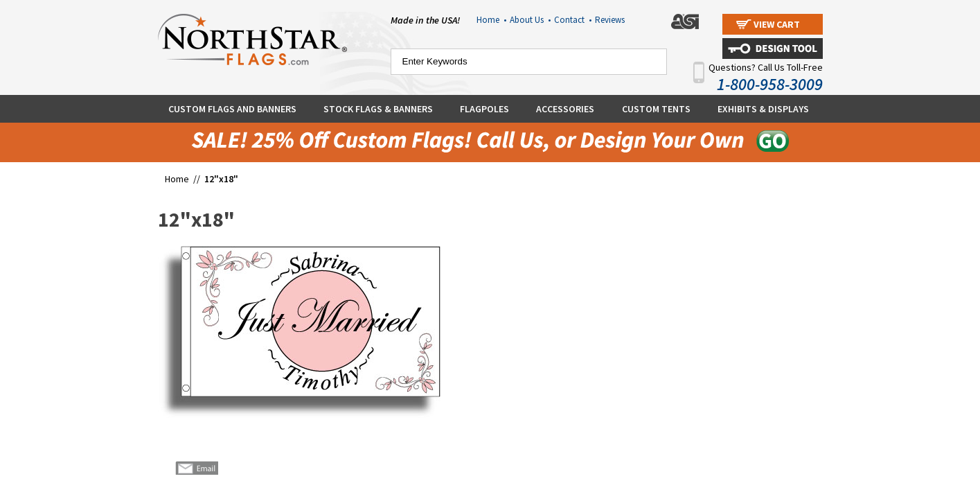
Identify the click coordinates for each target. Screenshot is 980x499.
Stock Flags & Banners (378, 109)
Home (491, 20)
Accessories (565, 109)
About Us (530, 20)
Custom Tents (656, 109)
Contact (573, 20)
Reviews (610, 20)
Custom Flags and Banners (232, 109)
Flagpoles (484, 109)
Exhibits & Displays (763, 109)
